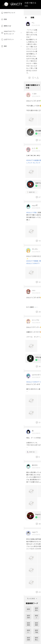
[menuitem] (12, 13)
